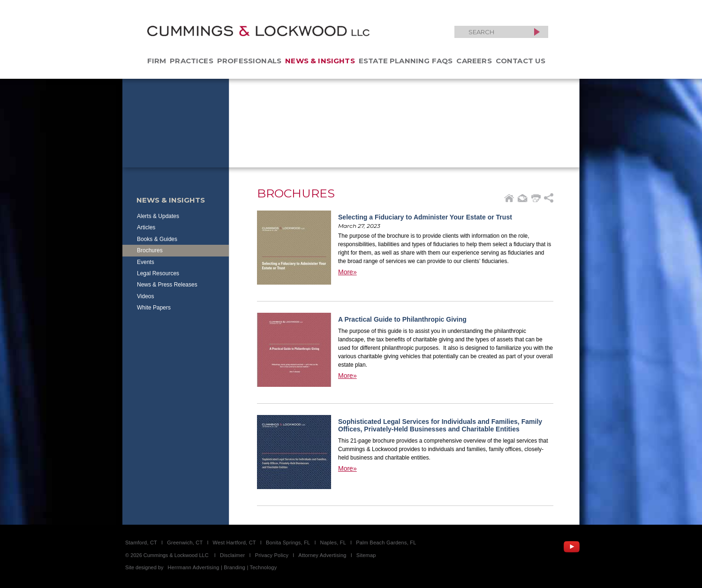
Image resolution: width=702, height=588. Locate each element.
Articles (146, 227)
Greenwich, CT (185, 543)
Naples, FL (333, 543)
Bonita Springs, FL (288, 543)
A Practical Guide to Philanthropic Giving (402, 319)
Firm (157, 61)
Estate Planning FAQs (406, 61)
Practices (192, 61)
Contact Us (521, 61)
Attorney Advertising (322, 555)
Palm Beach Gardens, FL (386, 543)
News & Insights (320, 61)
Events (146, 262)
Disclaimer (233, 555)
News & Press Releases (167, 285)
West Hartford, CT (234, 543)
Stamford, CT (141, 543)
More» (347, 272)
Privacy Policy (272, 555)
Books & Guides (157, 239)
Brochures (150, 250)
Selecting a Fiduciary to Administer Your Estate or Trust (425, 217)
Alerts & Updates (158, 216)
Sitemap (366, 555)
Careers (474, 61)
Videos (145, 296)
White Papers (154, 308)
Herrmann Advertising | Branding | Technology (223, 567)
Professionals (249, 61)
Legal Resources (158, 273)
